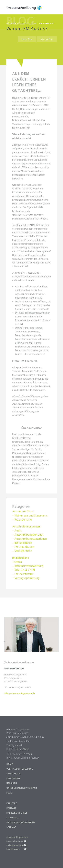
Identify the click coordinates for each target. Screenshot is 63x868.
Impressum (13, 818)
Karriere (12, 803)
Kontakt (11, 808)
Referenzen (13, 778)
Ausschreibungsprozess (26, 527)
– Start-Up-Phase (22, 551)
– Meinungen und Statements (30, 516)
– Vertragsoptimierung (26, 578)
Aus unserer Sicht (23, 512)
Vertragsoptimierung (20, 769)
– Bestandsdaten (22, 543)
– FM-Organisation (23, 547)
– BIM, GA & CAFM (24, 570)
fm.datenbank (20, 558)
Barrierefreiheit (17, 813)
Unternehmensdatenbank (22, 788)
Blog (9, 793)
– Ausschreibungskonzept (28, 535)
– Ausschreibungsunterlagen (29, 539)
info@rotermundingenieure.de (20, 693)
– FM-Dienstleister (23, 574)
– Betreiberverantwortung (28, 566)
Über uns (12, 783)
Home (10, 764)
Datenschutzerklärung (21, 822)
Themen (17, 562)
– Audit (17, 531)
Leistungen (13, 774)
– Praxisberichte (22, 520)
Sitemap (11, 827)
